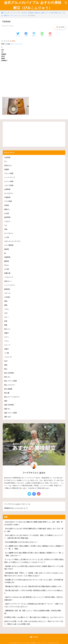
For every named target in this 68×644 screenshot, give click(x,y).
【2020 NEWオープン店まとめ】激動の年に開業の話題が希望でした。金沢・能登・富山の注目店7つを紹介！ (33, 523)
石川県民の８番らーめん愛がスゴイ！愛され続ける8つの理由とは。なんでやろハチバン (34, 617)
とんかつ (7, 221)
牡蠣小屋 (7, 273)
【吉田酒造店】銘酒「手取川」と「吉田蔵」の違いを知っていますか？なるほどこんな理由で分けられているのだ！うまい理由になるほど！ (34, 574)
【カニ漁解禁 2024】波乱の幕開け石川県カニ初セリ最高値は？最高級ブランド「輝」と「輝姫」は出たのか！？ (34, 554)
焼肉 (6, 301)
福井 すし (7, 409)
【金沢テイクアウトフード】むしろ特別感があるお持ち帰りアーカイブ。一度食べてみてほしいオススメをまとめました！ (34, 605)
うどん (7, 309)
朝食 (6, 325)
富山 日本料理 (9, 373)
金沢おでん (8, 166)
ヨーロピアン (9, 193)
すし (6, 162)
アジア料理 (8, 201)
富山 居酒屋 (8, 389)
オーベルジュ (9, 233)
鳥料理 (7, 249)
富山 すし (7, 377)
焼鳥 (6, 305)
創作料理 (7, 217)
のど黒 (7, 269)
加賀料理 (7, 257)
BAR (6, 361)
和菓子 (7, 333)
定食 (6, 321)
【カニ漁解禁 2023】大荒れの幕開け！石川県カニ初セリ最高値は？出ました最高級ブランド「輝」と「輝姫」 (34, 548)
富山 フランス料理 (10, 381)
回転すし (7, 209)
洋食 (6, 229)
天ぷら (7, 265)
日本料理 (7, 158)
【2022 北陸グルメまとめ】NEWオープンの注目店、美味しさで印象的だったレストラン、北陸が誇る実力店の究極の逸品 (33, 537)
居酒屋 (7, 170)
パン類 (7, 353)
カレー (7, 317)
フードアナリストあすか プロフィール (17, 504)
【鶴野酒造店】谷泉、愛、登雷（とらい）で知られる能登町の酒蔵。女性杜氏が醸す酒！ (33, 612)
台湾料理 (7, 189)
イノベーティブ (14, 13)
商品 (6, 365)
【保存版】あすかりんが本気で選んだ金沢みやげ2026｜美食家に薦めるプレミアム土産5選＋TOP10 (34, 568)
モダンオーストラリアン (13, 241)
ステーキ (7, 293)
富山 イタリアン (10, 385)
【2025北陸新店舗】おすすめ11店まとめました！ (21, 542)
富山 (6, 369)
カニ (6, 225)
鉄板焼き (7, 289)
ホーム (5, 13)
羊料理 (7, 205)
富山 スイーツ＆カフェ (12, 397)
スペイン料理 (9, 181)
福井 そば (7, 417)
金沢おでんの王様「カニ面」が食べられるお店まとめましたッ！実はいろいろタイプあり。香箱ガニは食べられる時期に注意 (34, 623)
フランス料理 (9, 174)
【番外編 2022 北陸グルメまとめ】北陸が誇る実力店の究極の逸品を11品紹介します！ (33, 586)
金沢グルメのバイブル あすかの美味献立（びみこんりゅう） (33, 5)
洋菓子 (7, 349)
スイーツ (7, 345)
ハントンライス (10, 285)
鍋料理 (7, 261)
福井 (6, 401)
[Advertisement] (34, 78)
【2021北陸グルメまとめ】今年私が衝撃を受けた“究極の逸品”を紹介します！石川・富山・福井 (34, 530)
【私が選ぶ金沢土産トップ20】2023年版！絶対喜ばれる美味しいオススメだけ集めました (34, 592)
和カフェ (7, 329)
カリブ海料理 (9, 245)
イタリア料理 (9, 185)
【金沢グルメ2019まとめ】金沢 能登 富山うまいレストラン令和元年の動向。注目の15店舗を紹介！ (33, 599)
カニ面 (7, 237)
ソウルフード (9, 277)
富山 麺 (7, 393)
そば (6, 313)
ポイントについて (17, 44)
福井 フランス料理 (10, 413)
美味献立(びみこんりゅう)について (16, 508)
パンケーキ (8, 357)
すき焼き (7, 297)
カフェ (7, 337)
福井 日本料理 (9, 405)
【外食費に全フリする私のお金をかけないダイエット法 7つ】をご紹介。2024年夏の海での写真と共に (34, 581)
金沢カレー (8, 281)
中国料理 (7, 197)
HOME (34, 637)
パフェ (7, 341)
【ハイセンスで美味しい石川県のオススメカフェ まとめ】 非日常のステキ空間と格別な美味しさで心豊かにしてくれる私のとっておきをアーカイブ (34, 561)
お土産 (7, 213)
